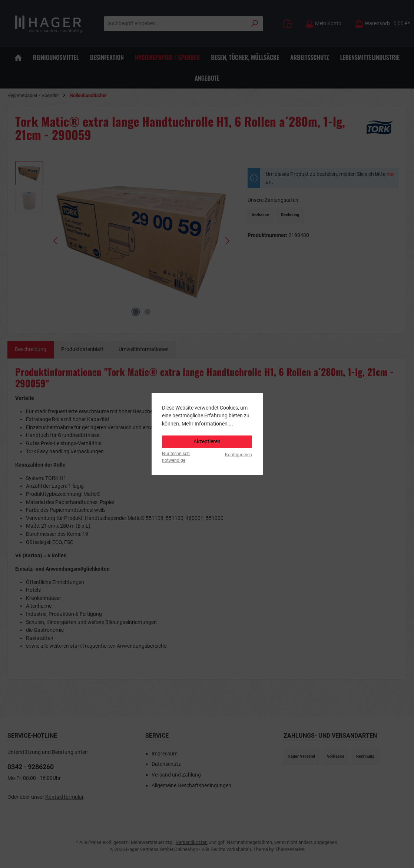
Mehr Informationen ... (207, 424)
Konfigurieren (239, 455)
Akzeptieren (207, 442)
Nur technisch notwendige (176, 457)
